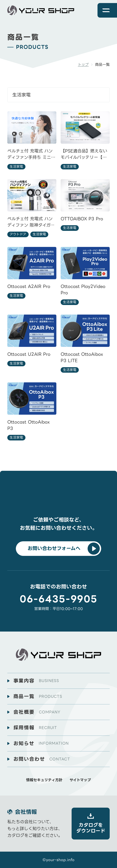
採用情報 (35, 728)
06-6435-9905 (58, 599)
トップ (83, 65)
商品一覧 (38, 696)
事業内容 (36, 681)
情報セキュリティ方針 (44, 780)
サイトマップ (80, 780)
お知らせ (41, 743)
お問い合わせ (42, 759)
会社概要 (37, 712)
